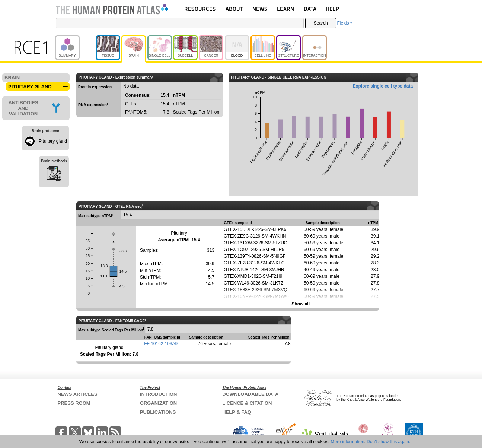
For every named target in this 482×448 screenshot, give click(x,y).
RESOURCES (200, 9)
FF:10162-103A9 (161, 344)
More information (348, 442)
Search (321, 23)
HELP (332, 9)
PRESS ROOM (74, 403)
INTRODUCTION (159, 394)
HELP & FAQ (237, 412)
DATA (310, 9)
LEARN (285, 9)
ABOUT (234, 9)
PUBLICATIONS (158, 412)
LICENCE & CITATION (247, 403)
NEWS (260, 9)
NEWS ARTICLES (78, 394)
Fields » (345, 23)
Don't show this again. (388, 442)
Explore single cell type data (383, 86)
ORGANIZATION (158, 403)
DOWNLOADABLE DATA (250, 394)
